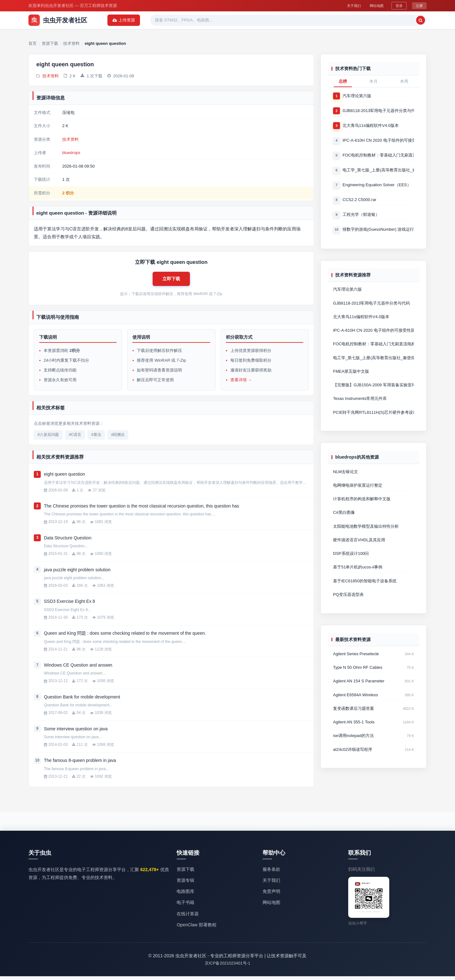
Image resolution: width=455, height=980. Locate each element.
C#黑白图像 (344, 519)
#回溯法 (118, 438)
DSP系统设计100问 (351, 561)
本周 (404, 81)
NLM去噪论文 (346, 478)
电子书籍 (185, 906)
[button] (171, 281)
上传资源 (410, 20)
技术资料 (51, 77)
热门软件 (185, 20)
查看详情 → (241, 384)
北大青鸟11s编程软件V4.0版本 (371, 126)
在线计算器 (188, 917)
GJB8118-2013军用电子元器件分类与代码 (378, 111)
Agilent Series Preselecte (356, 663)
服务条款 (271, 873)
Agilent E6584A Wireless (355, 705)
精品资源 (213, 20)
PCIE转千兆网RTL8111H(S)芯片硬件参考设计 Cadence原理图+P (373, 418)
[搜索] (378, 20)
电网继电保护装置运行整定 (358, 492)
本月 (373, 81)
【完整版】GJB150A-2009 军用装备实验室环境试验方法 (373, 390)
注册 (419, 5)
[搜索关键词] (340, 20)
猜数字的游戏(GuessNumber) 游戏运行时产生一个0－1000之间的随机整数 (378, 232)
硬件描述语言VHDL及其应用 (359, 547)
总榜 (343, 81)
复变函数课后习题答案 (354, 719)
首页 (106, 20)
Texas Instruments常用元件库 (360, 404)
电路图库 (185, 895)
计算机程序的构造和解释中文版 (362, 505)
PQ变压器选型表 (348, 603)
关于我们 (346, 5)
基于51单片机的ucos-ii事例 (358, 575)
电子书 (238, 20)
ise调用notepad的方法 (353, 747)
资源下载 (130, 20)
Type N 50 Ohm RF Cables (358, 677)
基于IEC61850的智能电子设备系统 (365, 589)
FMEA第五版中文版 (351, 376)
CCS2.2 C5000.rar (359, 202)
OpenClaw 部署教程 (196, 928)
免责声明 (271, 895)
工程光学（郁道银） (361, 217)
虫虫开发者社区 (58, 20)
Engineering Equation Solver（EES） (377, 187)
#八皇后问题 (48, 438)
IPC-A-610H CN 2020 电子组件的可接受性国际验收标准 (378, 141)
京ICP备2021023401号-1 (228, 967)
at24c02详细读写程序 (353, 760)
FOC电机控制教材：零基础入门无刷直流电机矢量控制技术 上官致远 (378, 156)
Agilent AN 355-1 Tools (354, 733)
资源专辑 (157, 20)
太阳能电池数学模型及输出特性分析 (366, 534)
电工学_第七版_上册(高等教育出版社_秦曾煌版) (378, 172)
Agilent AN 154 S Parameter (359, 691)
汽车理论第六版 (357, 96)
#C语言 (75, 438)
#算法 (96, 438)
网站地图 (373, 5)
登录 (398, 5)
